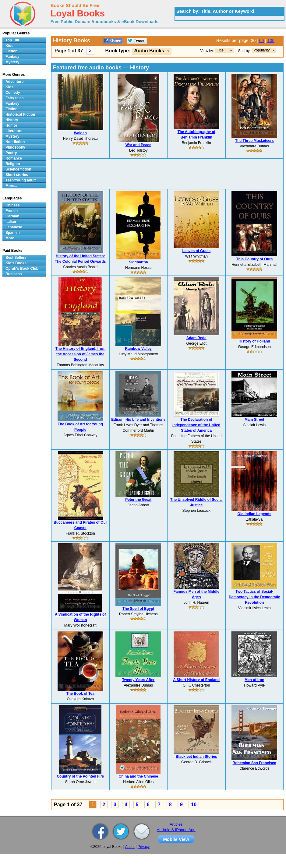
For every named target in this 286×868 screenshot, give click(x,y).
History (12, 120)
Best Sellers (16, 258)
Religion (13, 164)
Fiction (11, 51)
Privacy (144, 847)
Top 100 (12, 40)
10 (194, 805)
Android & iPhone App (176, 830)
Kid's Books (16, 263)
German (12, 216)
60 (262, 40)
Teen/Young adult (21, 180)
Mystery (12, 62)
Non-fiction (15, 142)
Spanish (13, 233)
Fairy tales (14, 98)
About (130, 847)
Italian (11, 222)
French (12, 211)
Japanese (14, 227)
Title (220, 50)
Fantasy (12, 57)
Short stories (17, 175)
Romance (14, 158)
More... (11, 186)
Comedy (13, 93)
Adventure (14, 82)
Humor (11, 125)
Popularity (261, 50)
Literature (14, 131)
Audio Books (149, 51)
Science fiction (18, 169)
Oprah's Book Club (22, 269)
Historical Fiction (20, 114)
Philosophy (15, 147)
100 (271, 40)
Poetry (11, 153)
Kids (9, 46)
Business (14, 274)
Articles (176, 824)
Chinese (13, 205)
